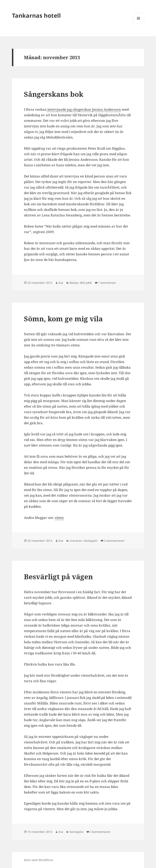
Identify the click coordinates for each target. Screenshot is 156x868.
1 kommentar (107, 283)
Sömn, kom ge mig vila (63, 319)
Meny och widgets (139, 24)
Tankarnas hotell (36, 15)
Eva (61, 283)
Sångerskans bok (54, 94)
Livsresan (76, 541)
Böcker (74, 283)
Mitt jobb (86, 283)
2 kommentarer (114, 541)
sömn (59, 518)
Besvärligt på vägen (58, 577)
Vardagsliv (91, 541)
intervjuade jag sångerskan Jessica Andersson (84, 109)
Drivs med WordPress (38, 860)
